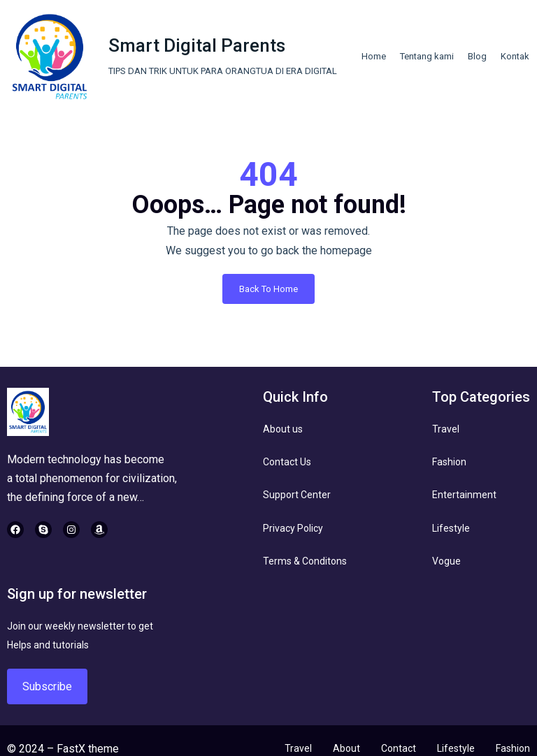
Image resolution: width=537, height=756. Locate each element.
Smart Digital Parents (197, 45)
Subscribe (47, 686)
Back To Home (268, 289)
